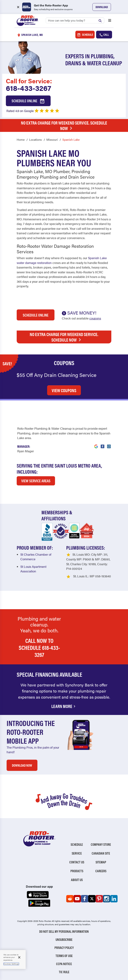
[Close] (19, 957)
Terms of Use (64, 956)
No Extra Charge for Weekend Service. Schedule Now (64, 125)
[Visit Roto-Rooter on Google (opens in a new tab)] (96, 444)
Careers (101, 871)
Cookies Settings (11, 964)
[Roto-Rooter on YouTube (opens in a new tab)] (77, 899)
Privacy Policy (64, 948)
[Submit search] (101, 20)
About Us (77, 880)
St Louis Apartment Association (33, 569)
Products (77, 871)
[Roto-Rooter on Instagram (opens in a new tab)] (107, 899)
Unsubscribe (64, 939)
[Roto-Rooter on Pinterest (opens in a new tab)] (99, 899)
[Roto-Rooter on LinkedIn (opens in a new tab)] (114, 899)
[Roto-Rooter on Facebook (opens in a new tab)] (85, 899)
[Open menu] (110, 21)
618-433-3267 (29, 88)
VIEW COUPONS (64, 390)
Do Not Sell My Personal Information (64, 931)
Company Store (101, 844)
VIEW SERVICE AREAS (36, 481)
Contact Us (77, 862)
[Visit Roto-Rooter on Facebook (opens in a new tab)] (103, 444)
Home (21, 140)
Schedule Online (28, 101)
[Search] (75, 20)
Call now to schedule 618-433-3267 (39, 647)
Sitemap (101, 862)
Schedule (85, 35)
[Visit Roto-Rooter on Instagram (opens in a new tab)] (109, 444)
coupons (95, 318)
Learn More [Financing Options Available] (64, 706)
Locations (35, 140)
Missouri (52, 140)
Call (104, 35)
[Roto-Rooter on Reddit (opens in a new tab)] (70, 899)
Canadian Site (101, 853)
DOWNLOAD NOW (22, 765)
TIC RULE (64, 972)
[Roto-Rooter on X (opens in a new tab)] (92, 899)
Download (102, 7)
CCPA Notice (64, 964)
